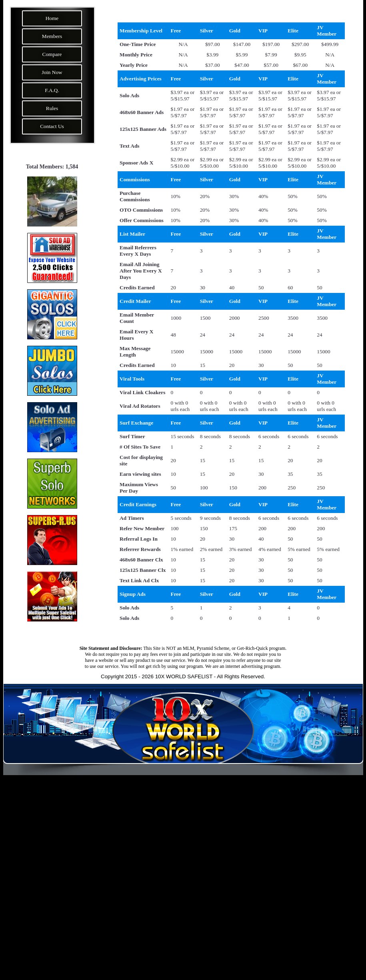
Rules (52, 108)
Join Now (52, 72)
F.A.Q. (52, 90)
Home (52, 18)
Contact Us (52, 126)
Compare (52, 54)
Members (52, 36)
